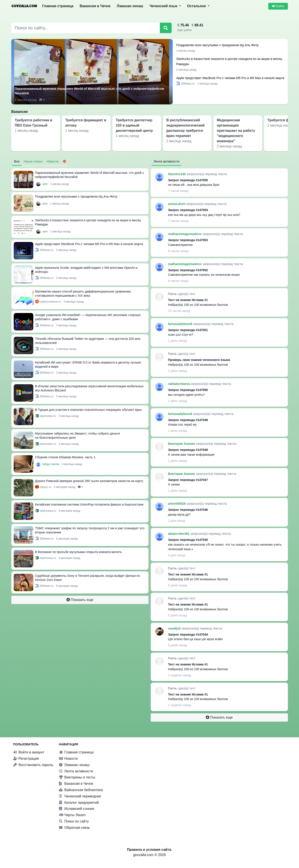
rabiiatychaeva (179, 384)
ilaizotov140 (177, 174)
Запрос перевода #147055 (188, 180)
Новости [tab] (53, 161)
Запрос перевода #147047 (188, 480)
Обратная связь (74, 828)
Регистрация (26, 759)
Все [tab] (17, 161)
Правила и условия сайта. (149, 850)
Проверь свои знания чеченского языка (199, 360)
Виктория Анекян (182, 444)
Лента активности (76, 771)
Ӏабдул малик (51, 464)
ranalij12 (175, 628)
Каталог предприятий (79, 803)
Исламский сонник (77, 809)
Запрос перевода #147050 (188, 390)
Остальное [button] (197, 6)
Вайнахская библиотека (81, 790)
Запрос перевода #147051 (188, 330)
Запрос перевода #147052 (188, 270)
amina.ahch (177, 204)
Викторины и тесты (77, 777)
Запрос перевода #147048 (188, 450)
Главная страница (58, 6)
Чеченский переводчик (80, 796)
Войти (278, 6)
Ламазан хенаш (130, 6)
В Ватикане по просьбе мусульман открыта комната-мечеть (78, 552)
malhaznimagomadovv (185, 234)
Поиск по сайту (74, 821)
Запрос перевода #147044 (188, 635)
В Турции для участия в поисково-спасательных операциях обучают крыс (89, 410)
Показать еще (80, 600)
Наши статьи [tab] (33, 161)
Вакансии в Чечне (95, 6)
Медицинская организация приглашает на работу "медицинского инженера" (236, 131)
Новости (68, 759)
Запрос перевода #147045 (188, 540)
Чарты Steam (72, 815)
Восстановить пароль (33, 765)
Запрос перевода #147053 (188, 240)
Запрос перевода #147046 (188, 510)
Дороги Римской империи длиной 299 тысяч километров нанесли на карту (89, 481)
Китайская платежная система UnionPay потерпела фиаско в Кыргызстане (89, 504)
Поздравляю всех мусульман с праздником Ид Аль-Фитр (217, 45)
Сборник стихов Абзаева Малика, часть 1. (66, 457)
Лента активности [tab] (166, 161)
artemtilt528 (177, 504)
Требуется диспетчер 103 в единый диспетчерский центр (134, 125)
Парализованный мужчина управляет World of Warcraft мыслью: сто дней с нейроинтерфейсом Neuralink (90, 91)
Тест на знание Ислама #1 (188, 300)
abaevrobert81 (179, 534)
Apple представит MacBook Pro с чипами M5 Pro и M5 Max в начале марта (230, 78)
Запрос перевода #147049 (188, 420)
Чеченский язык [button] (164, 6)
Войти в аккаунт (29, 752)
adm (45, 184)
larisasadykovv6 (181, 324)
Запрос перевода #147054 (188, 210)
